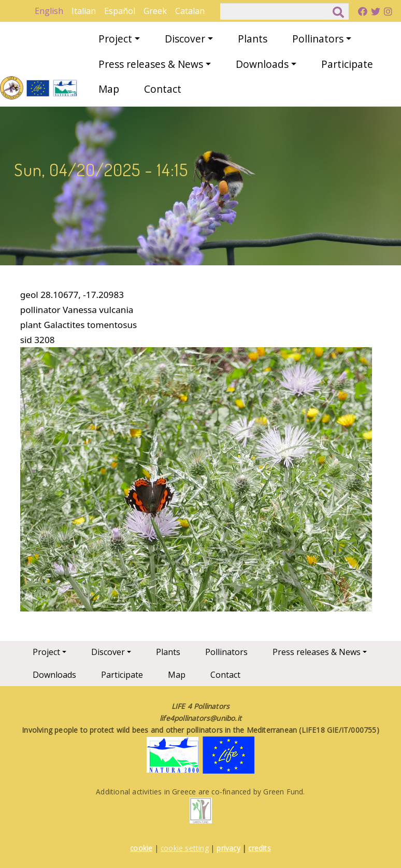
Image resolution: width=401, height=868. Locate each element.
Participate (347, 64)
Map (109, 89)
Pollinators (318, 39)
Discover (185, 39)
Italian (84, 11)
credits (259, 848)
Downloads (262, 64)
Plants (253, 39)
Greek (155, 11)
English (49, 11)
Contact (163, 89)
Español (120, 11)
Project (115, 39)
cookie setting (185, 848)
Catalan (190, 11)
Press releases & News (151, 64)
